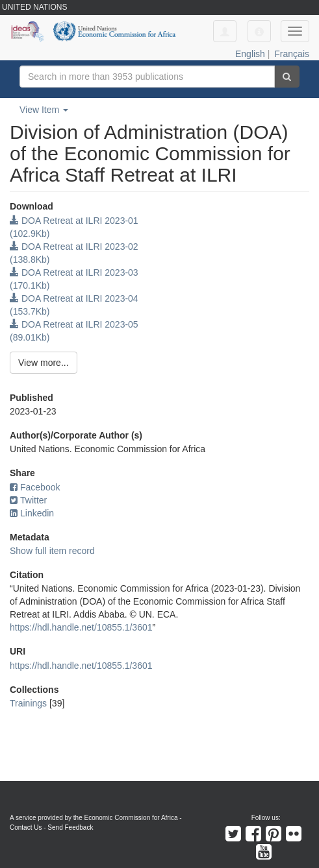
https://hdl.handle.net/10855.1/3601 (81, 627)
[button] (259, 31)
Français (292, 54)
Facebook (35, 487)
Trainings (28, 703)
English (250, 54)
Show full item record (52, 551)
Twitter (28, 500)
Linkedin (32, 513)
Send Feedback (70, 827)
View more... (44, 363)
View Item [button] (44, 110)
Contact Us (26, 827)
